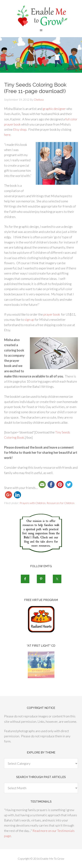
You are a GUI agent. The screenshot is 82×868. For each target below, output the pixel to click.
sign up (29, 319)
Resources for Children (60, 503)
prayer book (52, 314)
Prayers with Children (33, 503)
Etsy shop (20, 129)
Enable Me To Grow (41, 16)
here (7, 135)
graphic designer (54, 109)
